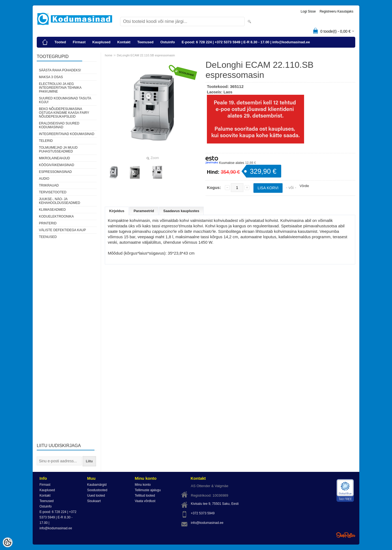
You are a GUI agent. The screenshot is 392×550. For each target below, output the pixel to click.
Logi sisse (308, 11)
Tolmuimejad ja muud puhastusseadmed (58, 149)
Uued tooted (96, 496)
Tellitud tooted (145, 496)
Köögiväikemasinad (56, 165)
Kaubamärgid (97, 485)
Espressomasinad (55, 172)
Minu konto (143, 485)
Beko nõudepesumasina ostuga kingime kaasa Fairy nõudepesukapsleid (64, 113)
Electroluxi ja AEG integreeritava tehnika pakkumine (60, 88)
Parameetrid (144, 211)
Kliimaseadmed (52, 210)
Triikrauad (49, 185)
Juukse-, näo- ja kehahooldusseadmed (59, 201)
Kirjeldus (117, 211)
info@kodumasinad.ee (207, 523)
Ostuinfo (168, 42)
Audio (44, 179)
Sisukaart (94, 501)
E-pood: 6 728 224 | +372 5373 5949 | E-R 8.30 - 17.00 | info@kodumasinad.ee (246, 42)
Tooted (60, 42)
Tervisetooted (53, 192)
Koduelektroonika (56, 216)
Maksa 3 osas (51, 77)
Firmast (79, 42)
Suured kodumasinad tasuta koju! (65, 100)
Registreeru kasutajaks (336, 11)
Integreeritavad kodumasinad (67, 134)
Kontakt (124, 42)
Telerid (46, 141)
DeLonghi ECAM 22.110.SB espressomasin (146, 55)
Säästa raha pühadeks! (60, 70)
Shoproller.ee (346, 535)
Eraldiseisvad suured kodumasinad (59, 125)
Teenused (145, 42)
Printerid (48, 223)
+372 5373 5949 (203, 513)
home (109, 55)
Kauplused (101, 42)
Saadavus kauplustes (181, 211)
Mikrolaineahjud (54, 158)
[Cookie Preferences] (8, 542)
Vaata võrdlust (145, 501)
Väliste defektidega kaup (62, 230)
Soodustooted (97, 490)
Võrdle (304, 186)
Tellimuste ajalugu (148, 490)
